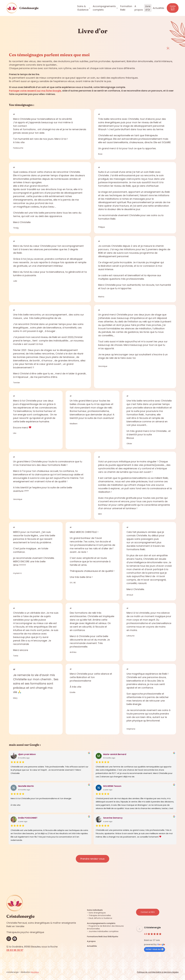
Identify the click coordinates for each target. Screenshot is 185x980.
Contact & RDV (173, 8)
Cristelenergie (29, 8)
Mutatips (35, 972)
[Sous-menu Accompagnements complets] (117, 8)
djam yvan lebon (27, 754)
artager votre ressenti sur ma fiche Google (36, 91)
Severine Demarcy (113, 818)
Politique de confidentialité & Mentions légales (158, 972)
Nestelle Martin (26, 786)
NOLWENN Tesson (112, 786)
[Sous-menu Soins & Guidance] (90, 8)
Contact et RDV (148, 912)
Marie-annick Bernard (115, 754)
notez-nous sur (154, 949)
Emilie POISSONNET (28, 818)
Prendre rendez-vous (92, 859)
